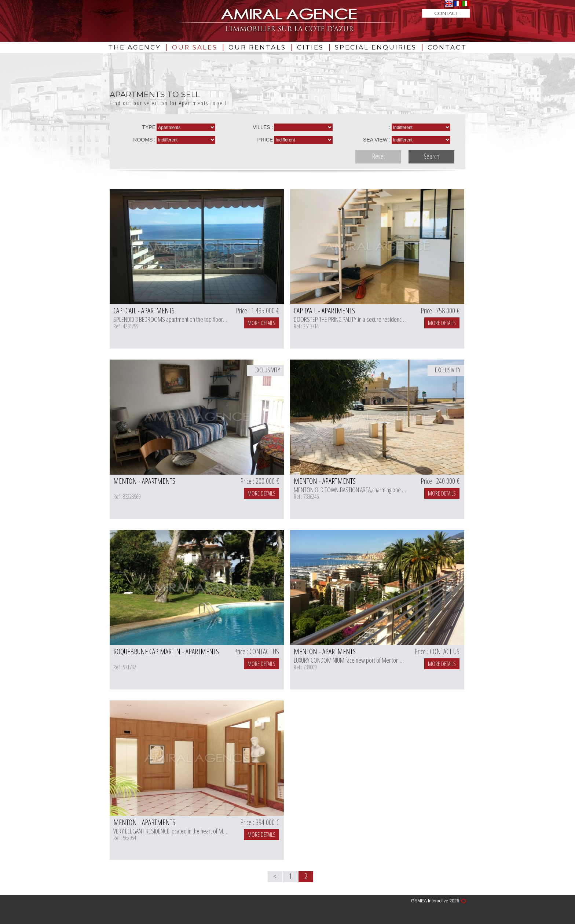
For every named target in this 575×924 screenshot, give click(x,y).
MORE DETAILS (261, 323)
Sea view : (377, 140)
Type (149, 127)
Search (431, 156)
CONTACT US (264, 651)
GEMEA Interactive (430, 901)
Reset (378, 156)
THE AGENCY (135, 47)
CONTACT (447, 47)
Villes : (263, 127)
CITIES (310, 47)
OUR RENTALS (257, 47)
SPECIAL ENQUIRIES (376, 47)
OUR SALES (195, 47)
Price (265, 140)
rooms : (144, 140)
